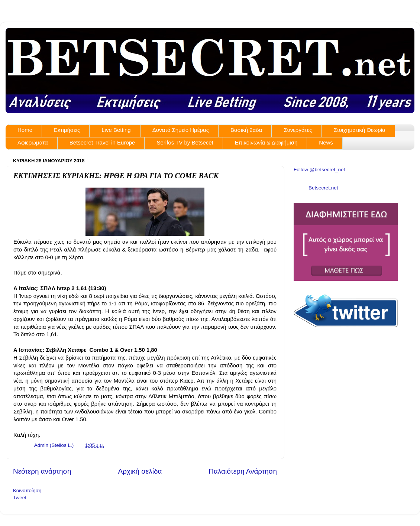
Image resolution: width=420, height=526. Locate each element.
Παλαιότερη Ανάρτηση (243, 471)
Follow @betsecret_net (319, 170)
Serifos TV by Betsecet (185, 142)
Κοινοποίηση (27, 491)
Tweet (20, 498)
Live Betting (116, 130)
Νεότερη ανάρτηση (42, 471)
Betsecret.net (323, 188)
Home (25, 130)
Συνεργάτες (298, 130)
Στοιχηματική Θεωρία (359, 130)
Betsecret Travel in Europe (102, 142)
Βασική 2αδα (246, 130)
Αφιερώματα (33, 142)
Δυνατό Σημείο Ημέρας (181, 130)
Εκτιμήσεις (67, 130)
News (326, 142)
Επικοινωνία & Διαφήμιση (266, 142)
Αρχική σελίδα (140, 471)
